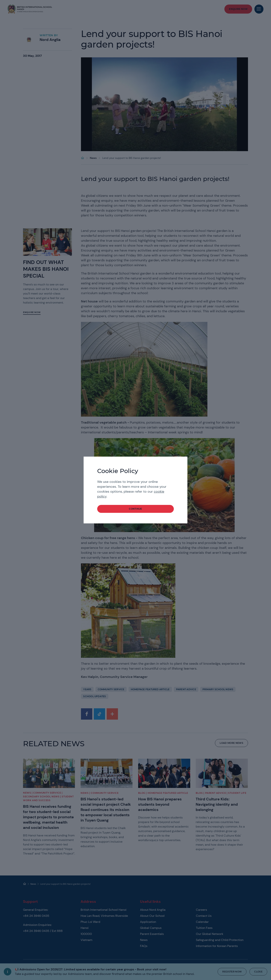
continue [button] (135, 509)
